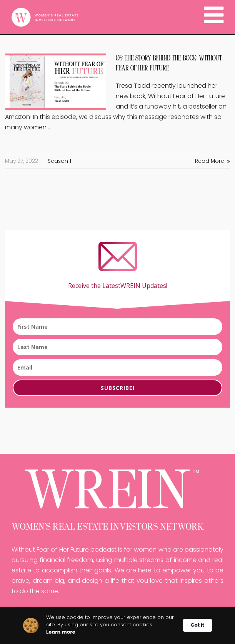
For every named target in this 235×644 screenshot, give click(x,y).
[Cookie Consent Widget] (117, 625)
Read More (212, 161)
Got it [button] (197, 625)
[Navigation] (214, 17)
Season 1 (59, 161)
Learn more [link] (61, 632)
